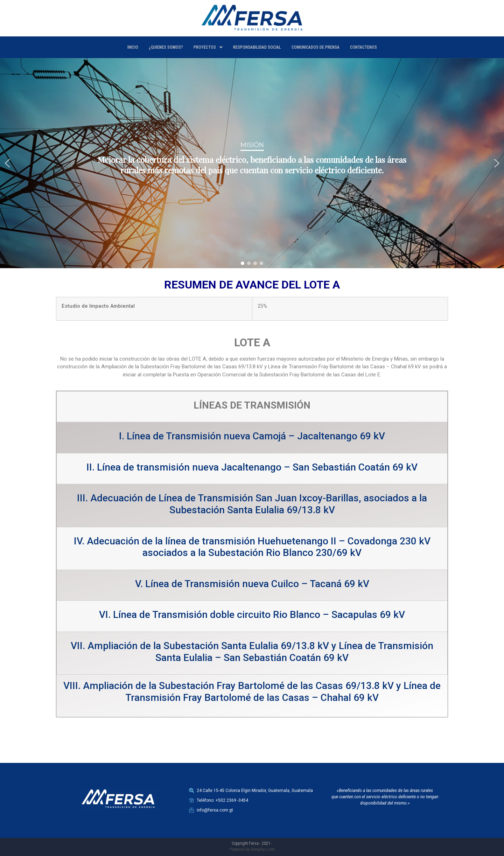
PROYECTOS (208, 47)
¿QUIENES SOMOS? (166, 47)
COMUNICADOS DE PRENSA (316, 47)
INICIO (133, 47)
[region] (252, 163)
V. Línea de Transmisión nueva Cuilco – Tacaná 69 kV (252, 584)
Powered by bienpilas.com (252, 849)
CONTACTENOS (363, 47)
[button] (7, 163)
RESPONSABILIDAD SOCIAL (257, 47)
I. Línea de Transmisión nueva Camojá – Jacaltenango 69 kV (252, 436)
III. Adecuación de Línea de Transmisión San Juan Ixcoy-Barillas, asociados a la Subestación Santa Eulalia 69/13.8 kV (252, 504)
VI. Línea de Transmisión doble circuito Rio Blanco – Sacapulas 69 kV (252, 615)
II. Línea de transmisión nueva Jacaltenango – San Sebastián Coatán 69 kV (252, 467)
